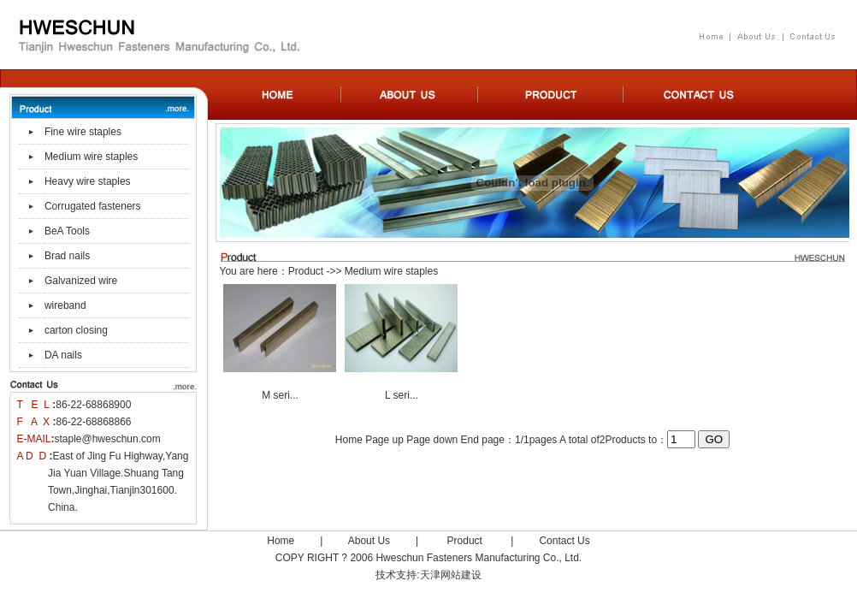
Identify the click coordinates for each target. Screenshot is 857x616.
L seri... (402, 395)
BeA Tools (67, 231)
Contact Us (564, 541)
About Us (369, 541)
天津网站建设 (451, 575)
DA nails (63, 355)
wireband (65, 305)
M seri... (280, 395)
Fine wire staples (83, 132)
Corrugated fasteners (93, 206)
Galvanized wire (81, 281)
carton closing (76, 330)
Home (281, 541)
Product (306, 271)
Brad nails (67, 256)
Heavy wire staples (88, 181)
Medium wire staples (91, 157)
